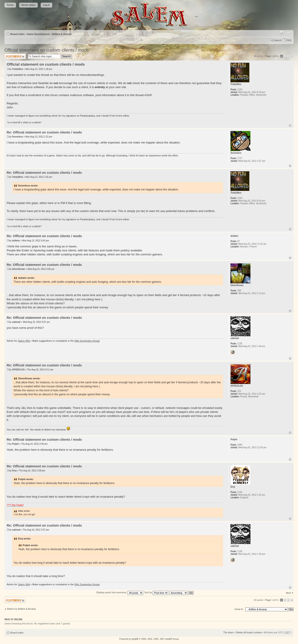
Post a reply (15, 56)
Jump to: (239, 609)
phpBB (135, 639)
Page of (271, 56)
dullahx (16, 241)
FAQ (289, 40)
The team (228, 632)
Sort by (156, 592)
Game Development (38, 34)
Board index (18, 34)
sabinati (16, 322)
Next (288, 593)
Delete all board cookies (249, 632)
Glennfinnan (18, 269)
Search (278, 40)
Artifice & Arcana (62, 34)
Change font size (288, 33)
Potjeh (15, 444)
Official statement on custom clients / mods (47, 50)
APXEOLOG (18, 370)
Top (290, 126)
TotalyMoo (17, 69)
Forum (10, 5)
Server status (28, 5)
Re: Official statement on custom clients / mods (44, 132)
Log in (46, 5)
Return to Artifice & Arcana (21, 609)
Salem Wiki (24, 341)
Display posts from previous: (120, 592)
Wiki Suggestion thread (87, 341)
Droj (14, 471)
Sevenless (17, 137)
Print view (281, 33)
